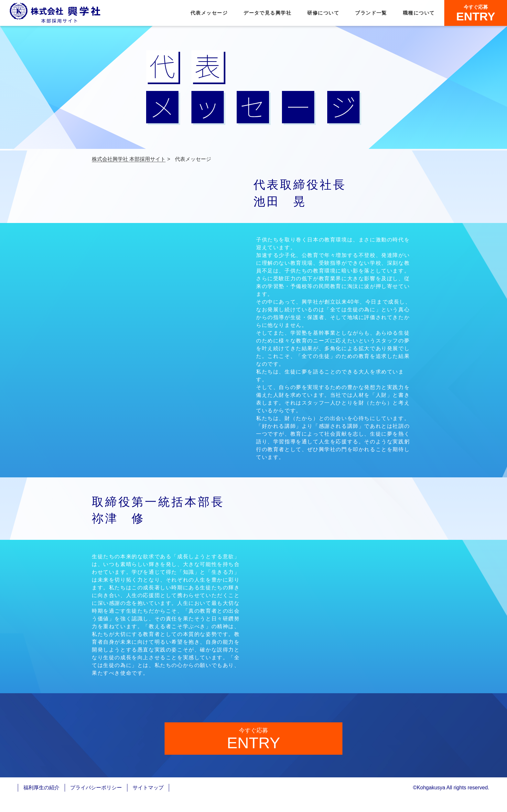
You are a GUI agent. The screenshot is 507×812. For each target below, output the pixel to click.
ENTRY (476, 13)
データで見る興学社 (267, 13)
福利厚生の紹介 (41, 801)
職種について (419, 13)
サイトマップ (148, 801)
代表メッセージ (209, 13)
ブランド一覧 (371, 13)
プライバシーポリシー (96, 801)
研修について (323, 13)
